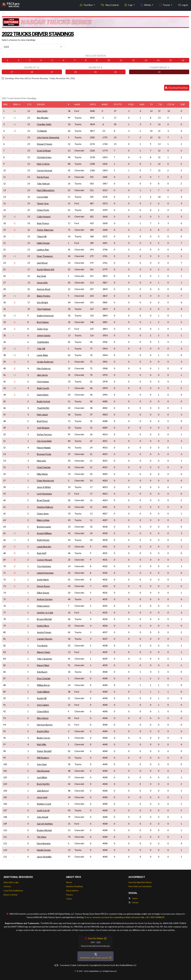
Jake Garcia (42, 375)
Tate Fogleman (44, 309)
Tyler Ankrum (43, 184)
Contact (7, 886)
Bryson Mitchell (44, 619)
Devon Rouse (43, 586)
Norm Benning (44, 843)
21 (95, 72)
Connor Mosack (44, 560)
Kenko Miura (43, 626)
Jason (133, 898)
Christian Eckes (44, 157)
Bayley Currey (43, 738)
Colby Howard (44, 217)
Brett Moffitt (43, 784)
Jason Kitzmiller (44, 857)
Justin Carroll (43, 810)
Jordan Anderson (45, 362)
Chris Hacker (43, 382)
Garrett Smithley (45, 824)
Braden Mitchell (44, 830)
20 (76, 72)
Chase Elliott (43, 711)
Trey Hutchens (44, 566)
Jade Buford (43, 791)
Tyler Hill (41, 349)
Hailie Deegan (43, 243)
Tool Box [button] (86, 5)
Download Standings (177, 88)
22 (115, 72)
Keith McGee (43, 540)
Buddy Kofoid (43, 401)
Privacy (69, 895)
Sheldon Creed (44, 804)
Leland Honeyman (45, 573)
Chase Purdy (43, 210)
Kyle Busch (42, 672)
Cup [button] (129, 5)
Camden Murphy (45, 639)
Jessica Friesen (44, 632)
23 (159, 72)
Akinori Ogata (43, 652)
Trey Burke (42, 646)
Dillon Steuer (43, 593)
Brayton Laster (44, 527)
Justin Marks (43, 580)
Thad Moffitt (43, 408)
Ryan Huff (42, 553)
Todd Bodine (43, 342)
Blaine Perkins (44, 296)
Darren (133, 903)
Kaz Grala (41, 276)
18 (32, 72)
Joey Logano (43, 705)
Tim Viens (42, 837)
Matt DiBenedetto (46, 190)
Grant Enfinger (44, 151)
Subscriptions (72, 891)
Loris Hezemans (44, 494)
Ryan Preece (43, 223)
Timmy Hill (42, 236)
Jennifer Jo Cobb (45, 613)
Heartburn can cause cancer (95, 958)
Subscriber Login (11, 882)
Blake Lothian (43, 520)
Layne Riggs (42, 355)
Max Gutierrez (44, 368)
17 (12, 72)
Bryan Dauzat (43, 500)
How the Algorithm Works (140, 882)
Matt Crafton (43, 164)
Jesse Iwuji (42, 797)
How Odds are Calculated (140, 886)
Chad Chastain (44, 467)
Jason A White (44, 487)
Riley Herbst (43, 718)
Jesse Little (42, 283)
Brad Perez (42, 421)
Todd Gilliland (43, 692)
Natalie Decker (44, 850)
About (69, 882)
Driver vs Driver (11, 895)
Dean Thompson (45, 256)
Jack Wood (42, 263)
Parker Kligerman (45, 230)
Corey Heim (42, 197)
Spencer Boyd (43, 289)
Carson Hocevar (45, 170)
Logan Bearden (44, 547)
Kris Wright (42, 302)
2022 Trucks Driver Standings (42, 34)
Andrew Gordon (45, 599)
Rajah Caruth (43, 388)
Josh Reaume (43, 428)
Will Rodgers (43, 758)
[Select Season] (33, 47)
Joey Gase (42, 764)
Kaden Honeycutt (45, 316)
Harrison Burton (45, 725)
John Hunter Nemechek (48, 137)
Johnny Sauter (44, 335)
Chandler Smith (44, 124)
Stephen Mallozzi (45, 507)
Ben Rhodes (43, 118)
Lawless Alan (43, 250)
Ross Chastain (44, 678)
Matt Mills (41, 744)
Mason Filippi (43, 665)
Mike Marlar (42, 474)
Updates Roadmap (74, 886)
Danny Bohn (43, 395)
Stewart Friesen (45, 144)
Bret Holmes (43, 322)
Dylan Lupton (43, 606)
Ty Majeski (42, 131)
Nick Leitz (41, 461)
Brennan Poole (44, 454)
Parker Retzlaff (44, 751)
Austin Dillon (43, 731)
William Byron (43, 685)
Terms (69, 899)
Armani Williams (44, 533)
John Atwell (42, 817)
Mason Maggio (44, 448)
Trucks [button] (165, 5)
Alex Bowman (43, 771)
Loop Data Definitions (13, 891)
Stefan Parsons (44, 434)
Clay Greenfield (44, 441)
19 (52, 72)
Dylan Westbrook (45, 481)
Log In (183, 5)
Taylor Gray (42, 329)
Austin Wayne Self (46, 269)
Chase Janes (43, 514)
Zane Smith (42, 111)
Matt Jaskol (42, 415)
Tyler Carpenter (45, 659)
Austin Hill (42, 698)
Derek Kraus (43, 177)
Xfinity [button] (146, 5)
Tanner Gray (43, 203)
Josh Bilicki (42, 777)
